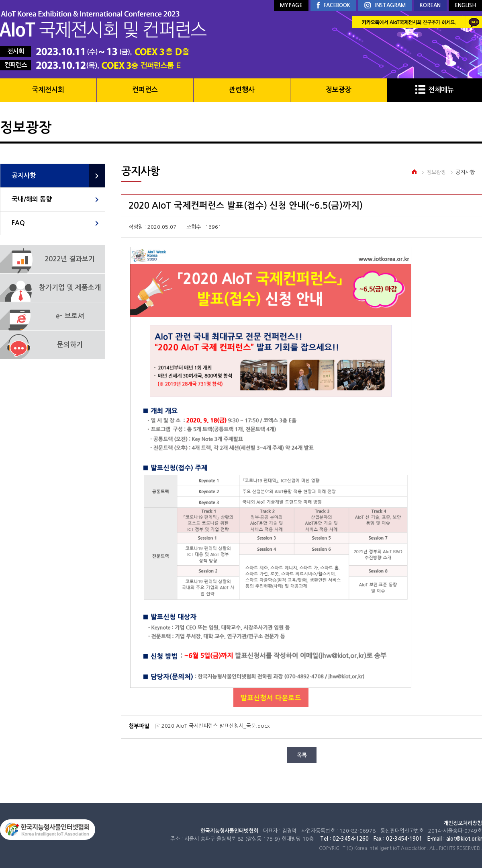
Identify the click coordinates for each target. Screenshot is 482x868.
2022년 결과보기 (70, 259)
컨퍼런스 (145, 90)
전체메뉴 (435, 90)
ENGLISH (465, 5)
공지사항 (24, 175)
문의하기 (70, 345)
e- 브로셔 (70, 316)
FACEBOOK (333, 6)
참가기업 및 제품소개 (70, 288)
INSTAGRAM (385, 6)
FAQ (18, 223)
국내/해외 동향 (32, 199)
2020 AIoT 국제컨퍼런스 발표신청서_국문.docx (216, 726)
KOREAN (430, 5)
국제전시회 (48, 90)
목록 (302, 755)
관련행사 (242, 90)
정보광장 (339, 90)
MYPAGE (291, 5)
